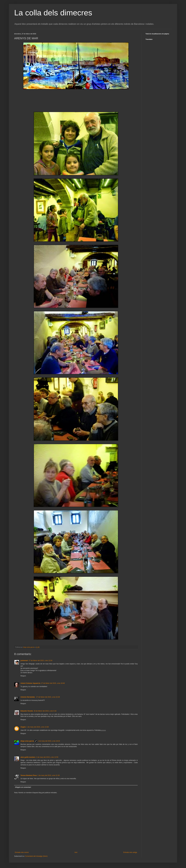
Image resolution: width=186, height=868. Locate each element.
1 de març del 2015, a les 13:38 (38, 727)
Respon (23, 676)
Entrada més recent (22, 852)
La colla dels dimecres (53, 13)
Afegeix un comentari (23, 787)
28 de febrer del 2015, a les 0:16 (45, 711)
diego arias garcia (27, 741)
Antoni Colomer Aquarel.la (30, 683)
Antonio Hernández (28, 697)
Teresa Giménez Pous (29, 775)
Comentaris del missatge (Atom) (36, 856)
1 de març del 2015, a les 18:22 (49, 741)
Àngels (23, 727)
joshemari (24, 661)
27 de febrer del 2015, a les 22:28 (48, 697)
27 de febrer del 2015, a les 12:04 (41, 661)
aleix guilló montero (28, 757)
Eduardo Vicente (27, 711)
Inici (76, 852)
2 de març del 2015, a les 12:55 (47, 757)
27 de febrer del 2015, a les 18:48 (53, 683)
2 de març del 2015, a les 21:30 (49, 775)
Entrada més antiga (130, 852)
